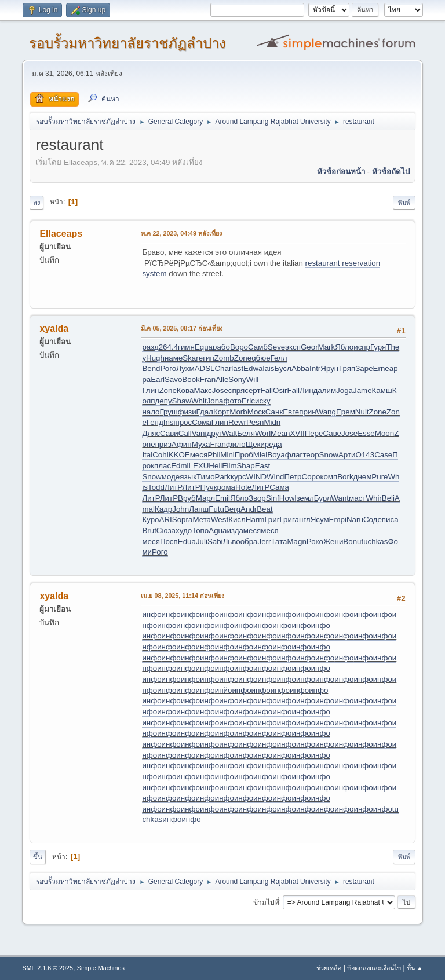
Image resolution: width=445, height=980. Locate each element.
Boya (276, 455)
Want (340, 498)
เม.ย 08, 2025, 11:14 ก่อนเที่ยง (183, 596)
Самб (258, 347)
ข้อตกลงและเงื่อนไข (374, 968)
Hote (243, 487)
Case (383, 455)
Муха (201, 444)
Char (223, 368)
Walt (229, 433)
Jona (215, 401)
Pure (380, 477)
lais (268, 368)
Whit (199, 401)
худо (184, 531)
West (220, 520)
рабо (221, 347)
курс (238, 477)
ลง (37, 203)
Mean (280, 433)
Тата (279, 542)
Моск (256, 412)
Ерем (346, 412)
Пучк (209, 487)
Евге (291, 412)
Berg (232, 509)
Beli (388, 498)
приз (163, 444)
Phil (214, 455)
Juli (202, 542)
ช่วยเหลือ (329, 968)
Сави (169, 433)
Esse (366, 433)
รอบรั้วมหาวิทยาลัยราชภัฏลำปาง (127, 43)
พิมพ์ (404, 203)
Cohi (160, 455)
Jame (362, 390)
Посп (169, 542)
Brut (149, 531)
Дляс (151, 433)
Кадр (163, 509)
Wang (326, 412)
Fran (208, 379)
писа (390, 520)
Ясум (320, 520)
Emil (222, 498)
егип (207, 358)
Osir (280, 390)
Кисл (237, 520)
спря (236, 390)
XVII (297, 433)
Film (229, 466)
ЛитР (173, 487)
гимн (186, 347)
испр (362, 347)
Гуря (378, 347)
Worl (263, 433)
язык (188, 477)
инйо (224, 690)
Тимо (206, 477)
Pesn (255, 422)
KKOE (179, 455)
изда (235, 531)
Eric (248, 401)
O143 (365, 455)
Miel (260, 455)
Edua (187, 542)
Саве (332, 433)
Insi (169, 422)
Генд (155, 422)
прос (183, 422)
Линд (309, 390)
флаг (294, 455)
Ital (147, 455)
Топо (200, 531)
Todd (156, 487)
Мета (202, 520)
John (180, 509)
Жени (333, 542)
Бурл (323, 498)
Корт (221, 412)
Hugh (155, 358)
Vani (199, 433)
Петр (293, 477)
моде (171, 477)
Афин (182, 444)
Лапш (199, 509)
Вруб (187, 498)
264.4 (168, 347)
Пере (314, 433)
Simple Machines (101, 968)
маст (357, 498)
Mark (327, 347)
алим (327, 390)
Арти (347, 455)
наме (174, 358)
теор (311, 455)
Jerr (265, 542)
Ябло (344, 347)
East (263, 466)
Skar (190, 358)
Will (252, 379)
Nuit (362, 412)
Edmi (180, 466)
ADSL (205, 368)
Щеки (255, 444)
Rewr (237, 422)
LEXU (199, 466)
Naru (355, 520)
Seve (276, 347)
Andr (249, 509)
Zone (243, 358)
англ (303, 520)
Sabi (215, 542)
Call (185, 433)
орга (185, 520)
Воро (239, 347)
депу (164, 401)
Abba (300, 368)
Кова (185, 390)
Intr (315, 368)
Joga (344, 390)
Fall (267, 390)
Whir (373, 498)
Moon (384, 433)
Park (223, 477)
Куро (150, 520)
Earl (158, 379)
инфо (152, 614)
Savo (173, 379)
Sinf (273, 498)
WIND (257, 477)
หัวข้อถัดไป (391, 172)
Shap (245, 466)
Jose (220, 390)
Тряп (347, 368)
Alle (222, 379)
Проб (244, 455)
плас (163, 466)
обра (249, 542)
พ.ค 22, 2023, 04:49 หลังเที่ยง (181, 233)
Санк (274, 412)
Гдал (205, 412)
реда (273, 444)
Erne (381, 368)
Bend (151, 368)
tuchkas (374, 542)
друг (214, 433)
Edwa (253, 368)
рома (226, 487)
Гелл (279, 358)
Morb (238, 412)
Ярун (329, 368)
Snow (329, 455)
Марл (205, 498)
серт (252, 390)
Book (191, 379)
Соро (311, 477)
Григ (272, 520)
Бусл (282, 368)
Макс (203, 390)
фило (236, 444)
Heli (215, 466)
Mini (227, 455)
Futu (216, 509)
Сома (202, 422)
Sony (237, 379)
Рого (169, 368)
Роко (315, 542)
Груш (169, 412)
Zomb (224, 358)
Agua (218, 531)
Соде (373, 520)
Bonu (352, 542)
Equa (204, 347)
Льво (232, 542)
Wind (275, 477)
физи (187, 412)
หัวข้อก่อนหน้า (341, 172)
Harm (255, 520)
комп (329, 477)
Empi (338, 520)
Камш (382, 390)
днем (363, 477)
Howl (288, 498)
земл (305, 498)
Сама (279, 487)
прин (307, 412)
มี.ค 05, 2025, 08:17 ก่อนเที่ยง (182, 328)
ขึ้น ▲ (415, 968)
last (237, 368)
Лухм (185, 368)
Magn (297, 542)
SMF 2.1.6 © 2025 (48, 968)
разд (150, 347)
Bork (345, 477)
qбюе (261, 358)
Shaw (182, 401)
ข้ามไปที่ (266, 902)
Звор (257, 498)
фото (233, 401)
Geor (309, 347)
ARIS (168, 520)
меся (199, 455)
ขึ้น (38, 857)
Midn (272, 422)
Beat (265, 509)
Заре (364, 368)
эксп (293, 347)
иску (263, 401)
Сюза (166, 531)
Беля (246, 433)
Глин (150, 390)
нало (151, 412)
